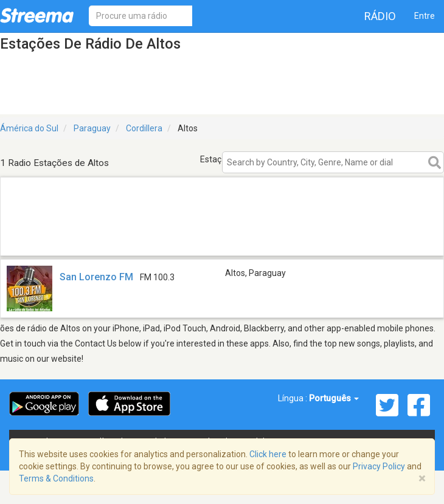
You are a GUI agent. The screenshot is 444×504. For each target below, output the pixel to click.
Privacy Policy (379, 466)
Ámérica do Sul (29, 128)
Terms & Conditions (56, 478)
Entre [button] (425, 16)
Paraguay (92, 128)
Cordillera (144, 128)
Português (334, 398)
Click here (268, 454)
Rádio (380, 16)
